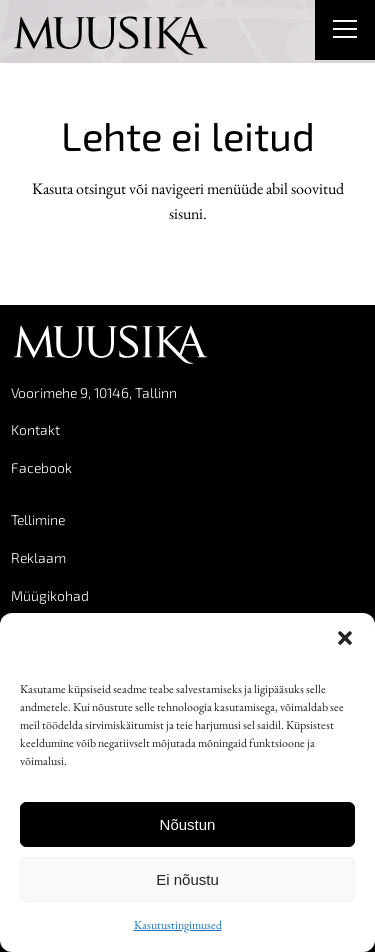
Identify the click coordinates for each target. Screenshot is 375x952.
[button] (345, 638)
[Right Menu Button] (345, 32)
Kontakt (35, 429)
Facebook (41, 467)
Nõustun (188, 824)
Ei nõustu (187, 879)
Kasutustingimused (178, 925)
